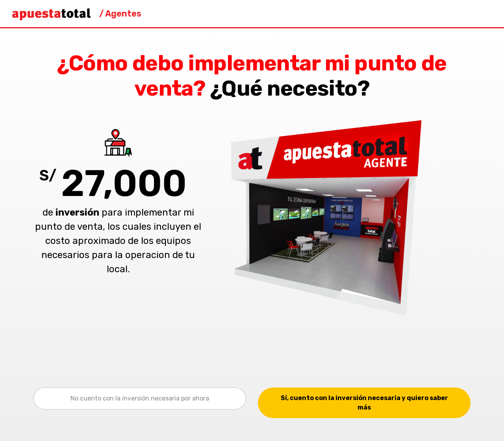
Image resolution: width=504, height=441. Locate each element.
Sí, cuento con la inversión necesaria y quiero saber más (364, 403)
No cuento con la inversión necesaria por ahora (140, 398)
